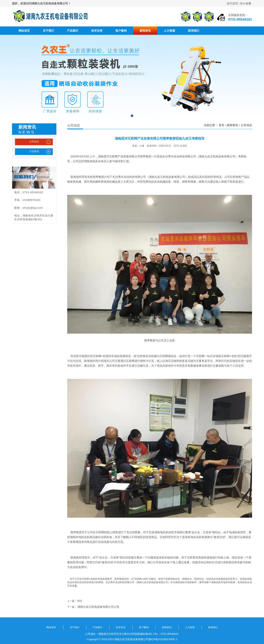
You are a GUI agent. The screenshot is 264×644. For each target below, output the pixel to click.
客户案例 (121, 31)
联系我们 (194, 31)
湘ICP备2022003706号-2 (163, 639)
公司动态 (246, 125)
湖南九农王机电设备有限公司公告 (98, 607)
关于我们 (48, 31)
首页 (221, 125)
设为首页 (232, 3)
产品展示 (73, 31)
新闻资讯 (145, 31)
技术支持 (97, 31)
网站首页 (24, 31)
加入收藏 (246, 3)
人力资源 (169, 31)
